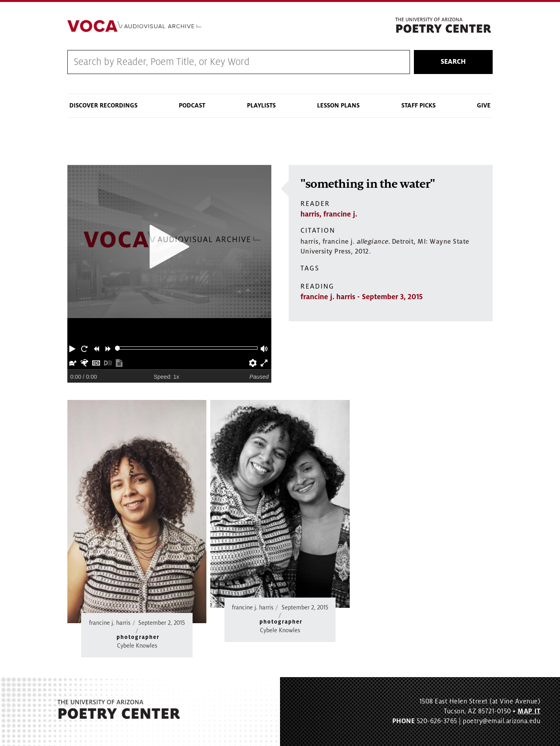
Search (453, 62)
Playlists (261, 106)
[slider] (118, 348)
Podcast (192, 106)
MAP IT (529, 711)
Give (484, 106)
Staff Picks (418, 106)
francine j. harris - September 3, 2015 (362, 297)
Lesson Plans (338, 106)
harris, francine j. (329, 214)
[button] (73, 348)
